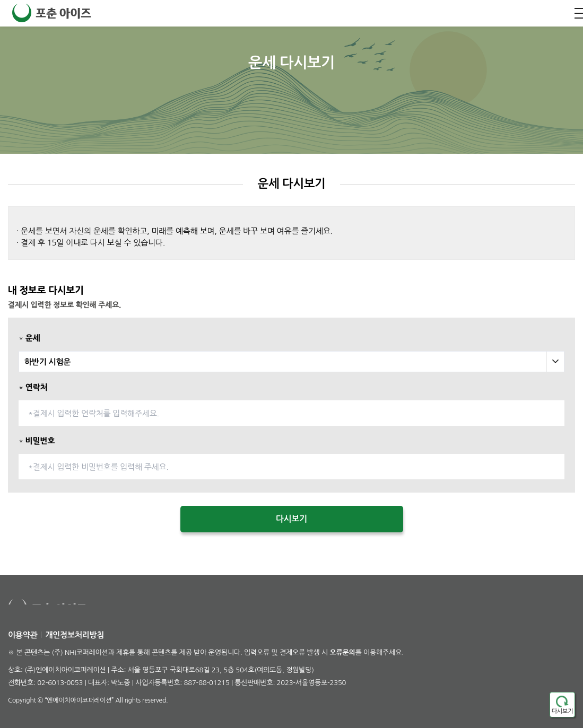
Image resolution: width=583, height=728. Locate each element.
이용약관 (23, 635)
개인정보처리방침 (75, 635)
